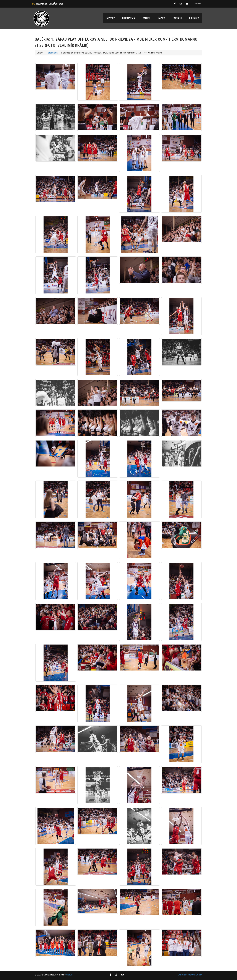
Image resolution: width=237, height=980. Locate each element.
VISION (69, 975)
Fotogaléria (52, 53)
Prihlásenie (198, 4)
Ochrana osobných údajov (190, 975)
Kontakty (194, 18)
